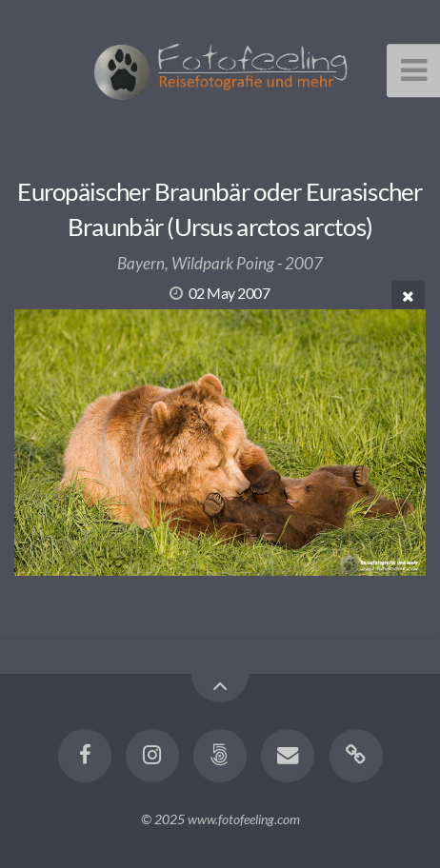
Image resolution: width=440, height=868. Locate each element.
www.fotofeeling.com (244, 819)
